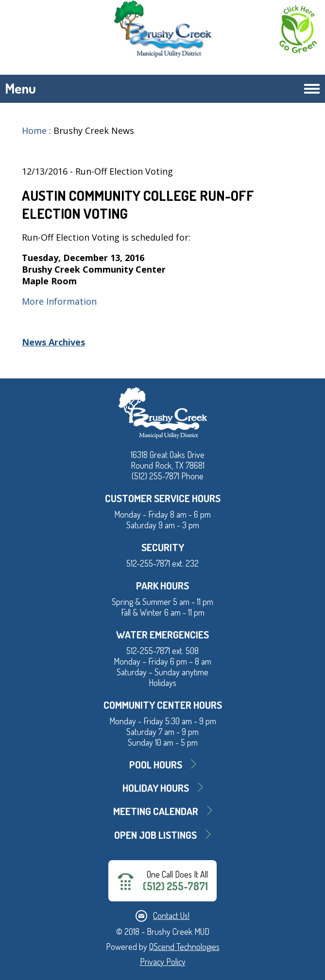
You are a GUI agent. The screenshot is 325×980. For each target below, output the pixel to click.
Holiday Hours (156, 788)
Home (34, 131)
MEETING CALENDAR (156, 811)
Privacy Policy (163, 962)
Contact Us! (171, 915)
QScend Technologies (184, 947)
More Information (59, 301)
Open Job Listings (155, 835)
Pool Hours (156, 764)
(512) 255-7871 (175, 886)
